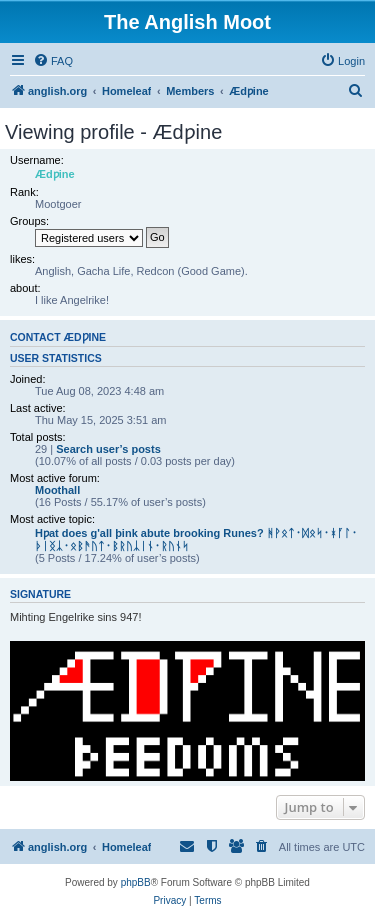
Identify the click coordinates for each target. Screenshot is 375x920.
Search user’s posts (108, 449)
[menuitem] (53, 61)
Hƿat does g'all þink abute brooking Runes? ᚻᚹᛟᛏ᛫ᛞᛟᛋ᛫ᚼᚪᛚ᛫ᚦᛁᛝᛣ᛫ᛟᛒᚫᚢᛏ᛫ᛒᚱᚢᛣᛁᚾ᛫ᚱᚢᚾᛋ (196, 539)
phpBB (136, 882)
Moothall (57, 490)
